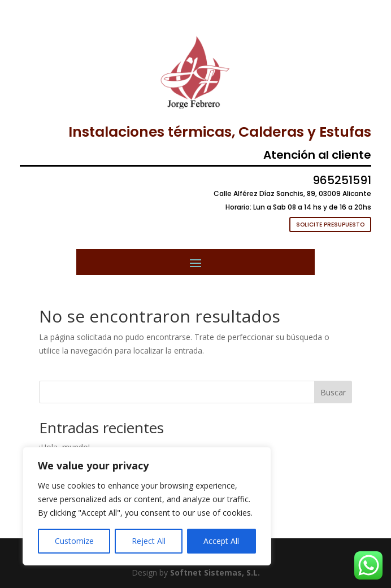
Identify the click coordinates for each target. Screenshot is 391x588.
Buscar (333, 392)
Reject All (149, 541)
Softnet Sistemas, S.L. (215, 572)
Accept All (221, 541)
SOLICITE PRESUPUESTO (330, 225)
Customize (74, 541)
